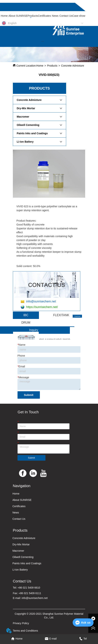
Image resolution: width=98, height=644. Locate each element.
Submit (29, 395)
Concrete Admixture (73, 66)
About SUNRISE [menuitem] (18, 16)
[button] (43, 41)
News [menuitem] (55, 16)
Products (52, 66)
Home (40, 66)
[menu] (43, 16)
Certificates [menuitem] (44, 16)
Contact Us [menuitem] (66, 16)
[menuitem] (43, 41)
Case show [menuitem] (79, 16)
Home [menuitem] (4, 16)
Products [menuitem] (33, 16)
